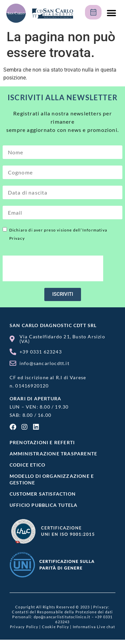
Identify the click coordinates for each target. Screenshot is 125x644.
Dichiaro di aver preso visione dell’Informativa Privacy (58, 234)
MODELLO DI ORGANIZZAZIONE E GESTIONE (52, 479)
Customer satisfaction (43, 494)
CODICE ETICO (27, 465)
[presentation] (53, 268)
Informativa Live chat (94, 627)
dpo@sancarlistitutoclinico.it (62, 617)
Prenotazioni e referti (42, 442)
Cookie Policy (56, 627)
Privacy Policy (24, 627)
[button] (111, 13)
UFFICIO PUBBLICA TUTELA (44, 505)
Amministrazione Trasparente (53, 454)
